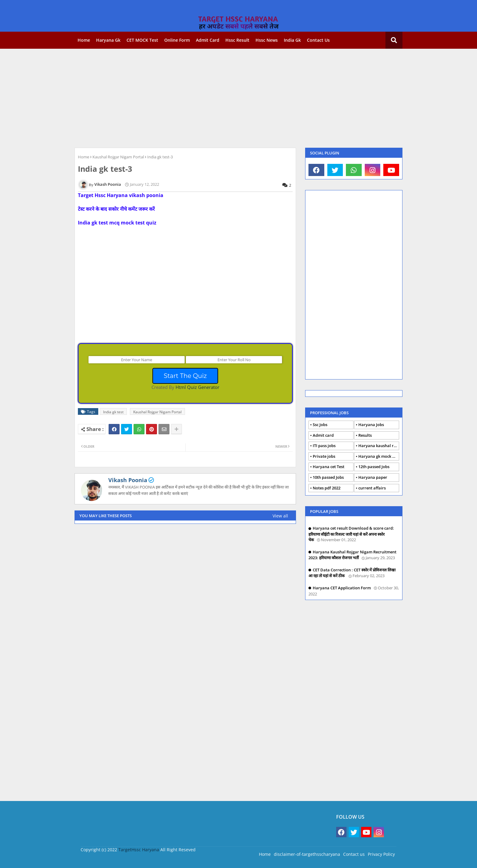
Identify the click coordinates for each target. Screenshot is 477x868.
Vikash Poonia (128, 480)
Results (365, 435)
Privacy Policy (381, 854)
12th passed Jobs (374, 467)
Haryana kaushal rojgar (379, 446)
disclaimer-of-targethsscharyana (307, 854)
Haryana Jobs (371, 425)
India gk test (113, 412)
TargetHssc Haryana (139, 850)
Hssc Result (237, 40)
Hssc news (267, 40)
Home (84, 40)
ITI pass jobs (324, 446)
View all (280, 516)
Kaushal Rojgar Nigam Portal (118, 157)
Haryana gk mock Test (379, 456)
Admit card (208, 40)
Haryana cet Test (329, 467)
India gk (292, 40)
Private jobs (324, 456)
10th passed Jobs (328, 477)
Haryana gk (108, 40)
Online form (177, 40)
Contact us (318, 40)
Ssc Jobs (320, 425)
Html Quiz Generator (197, 387)
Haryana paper (373, 477)
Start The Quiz (185, 376)
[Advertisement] (238, 97)
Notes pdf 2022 (327, 488)
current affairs (372, 488)
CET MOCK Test (142, 40)
